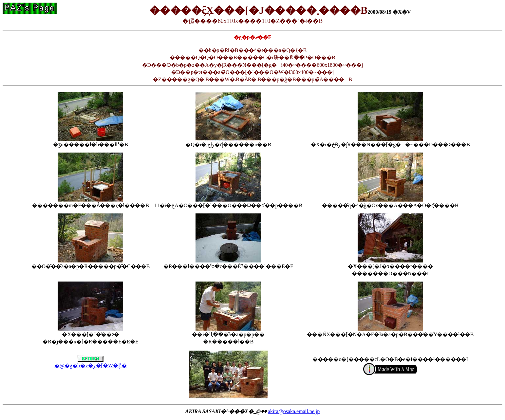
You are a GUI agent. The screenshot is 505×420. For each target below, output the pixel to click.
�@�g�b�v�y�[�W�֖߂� (91, 363)
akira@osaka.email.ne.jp (294, 411)
